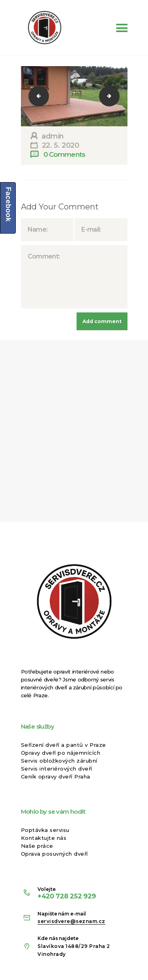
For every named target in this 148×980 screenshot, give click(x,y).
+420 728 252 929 (67, 896)
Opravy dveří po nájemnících (61, 753)
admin (52, 136)
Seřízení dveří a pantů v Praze (64, 745)
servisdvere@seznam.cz (71, 921)
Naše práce (37, 846)
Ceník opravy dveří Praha (56, 776)
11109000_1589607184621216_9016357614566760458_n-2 (114, 96)
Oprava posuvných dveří (54, 854)
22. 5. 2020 (61, 145)
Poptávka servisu (45, 830)
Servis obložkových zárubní (59, 761)
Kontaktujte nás (44, 838)
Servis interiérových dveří (57, 769)
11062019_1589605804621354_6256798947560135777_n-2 (44, 96)
